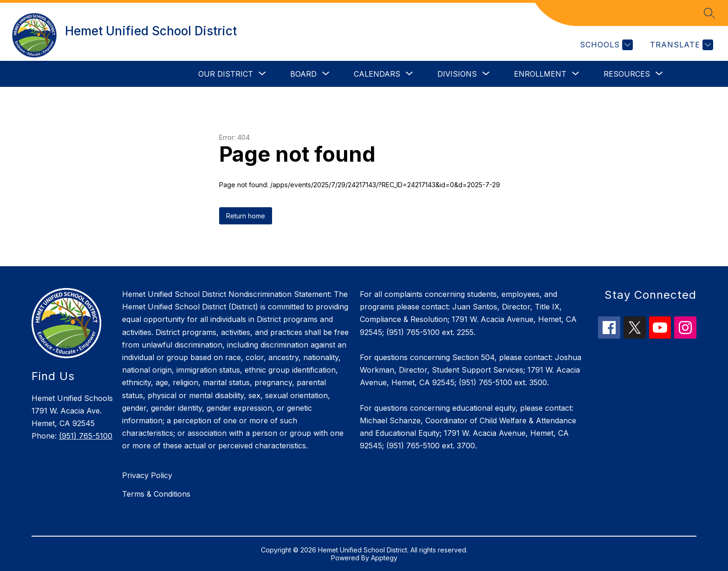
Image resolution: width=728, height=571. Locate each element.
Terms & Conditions (156, 494)
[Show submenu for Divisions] (457, 74)
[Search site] (709, 13)
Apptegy (384, 558)
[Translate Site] (680, 45)
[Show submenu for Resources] (627, 74)
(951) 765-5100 (86, 436)
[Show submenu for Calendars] (377, 74)
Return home (246, 216)
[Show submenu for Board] (303, 74)
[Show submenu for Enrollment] (540, 74)
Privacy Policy (147, 475)
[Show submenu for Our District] (226, 74)
